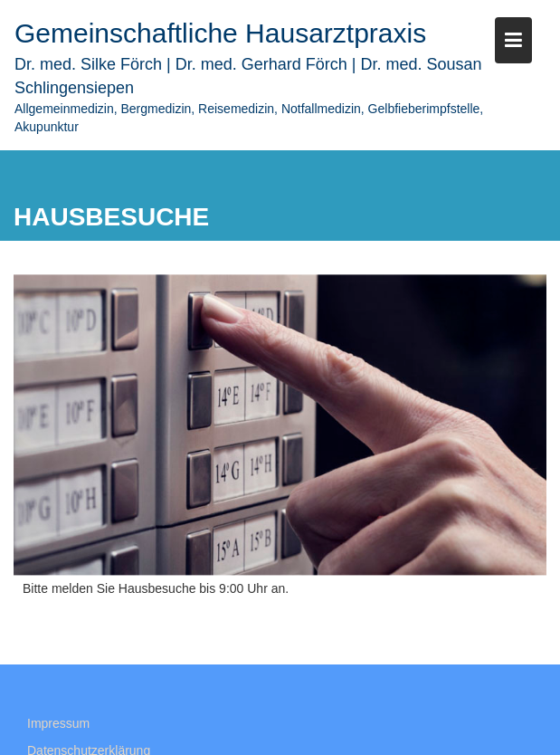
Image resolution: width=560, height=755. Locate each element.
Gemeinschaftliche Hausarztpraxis (220, 33)
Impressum (58, 729)
